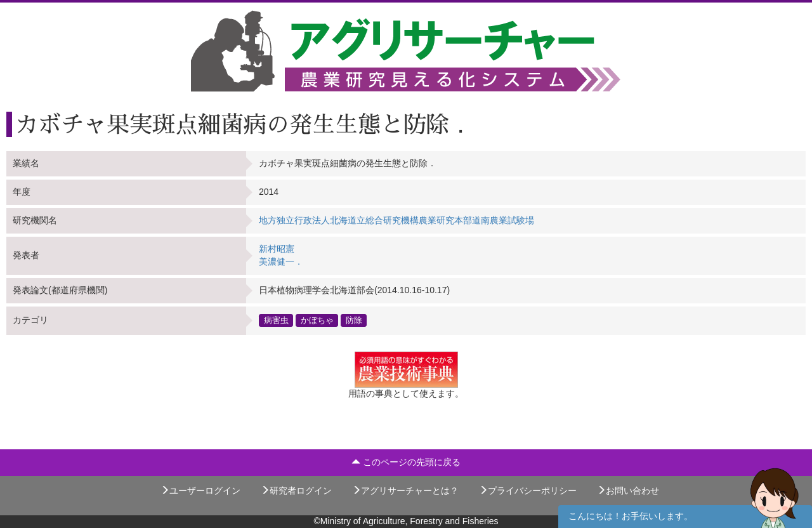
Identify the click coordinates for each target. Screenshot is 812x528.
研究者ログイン (296, 491)
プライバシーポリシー (528, 491)
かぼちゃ (317, 320)
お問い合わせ (628, 491)
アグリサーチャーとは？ (405, 491)
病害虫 (276, 320)
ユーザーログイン (200, 491)
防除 (354, 320)
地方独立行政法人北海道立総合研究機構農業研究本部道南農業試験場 (396, 220)
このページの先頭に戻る (406, 462)
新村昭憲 (277, 249)
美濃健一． (281, 261)
